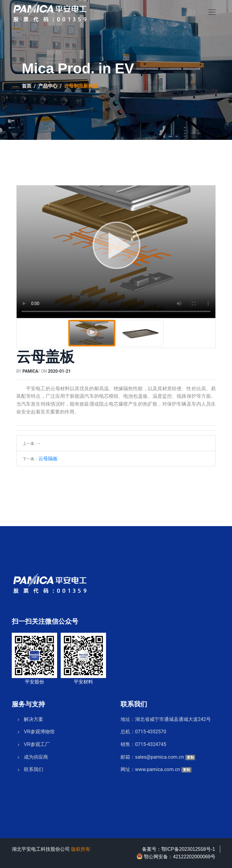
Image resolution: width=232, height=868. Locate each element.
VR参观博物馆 (39, 729)
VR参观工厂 (37, 742)
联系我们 (34, 767)
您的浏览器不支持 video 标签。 (116, 252)
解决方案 (34, 717)
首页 (27, 86)
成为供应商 (36, 754)
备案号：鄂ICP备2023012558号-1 (179, 849)
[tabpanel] (116, 252)
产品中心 (48, 86)
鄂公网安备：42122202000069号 (176, 856)
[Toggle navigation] (212, 12)
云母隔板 (48, 458)
